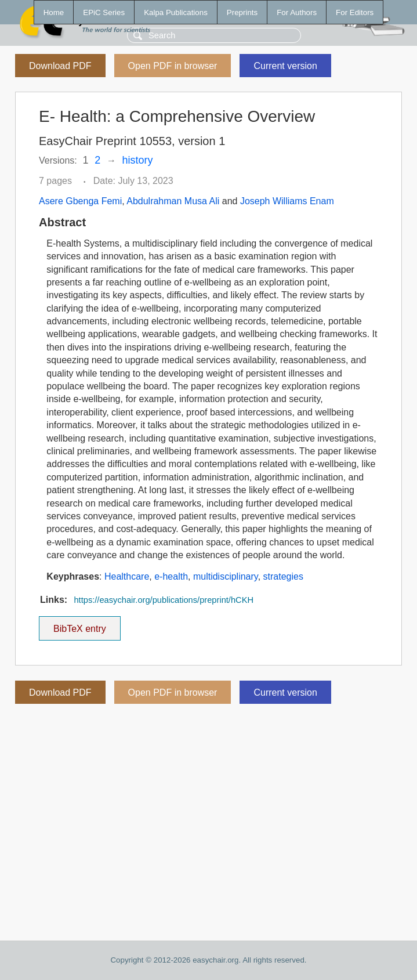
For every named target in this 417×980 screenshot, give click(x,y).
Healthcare (127, 576)
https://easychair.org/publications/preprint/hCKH (164, 600)
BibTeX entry (79, 625)
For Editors (355, 12)
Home (54, 12)
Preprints (242, 12)
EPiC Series (104, 12)
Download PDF (60, 66)
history (138, 160)
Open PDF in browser (173, 66)
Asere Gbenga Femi (80, 201)
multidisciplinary (226, 576)
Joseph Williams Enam (287, 201)
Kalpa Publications (176, 12)
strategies (283, 576)
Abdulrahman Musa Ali (173, 201)
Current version (285, 66)
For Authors (297, 12)
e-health (171, 576)
